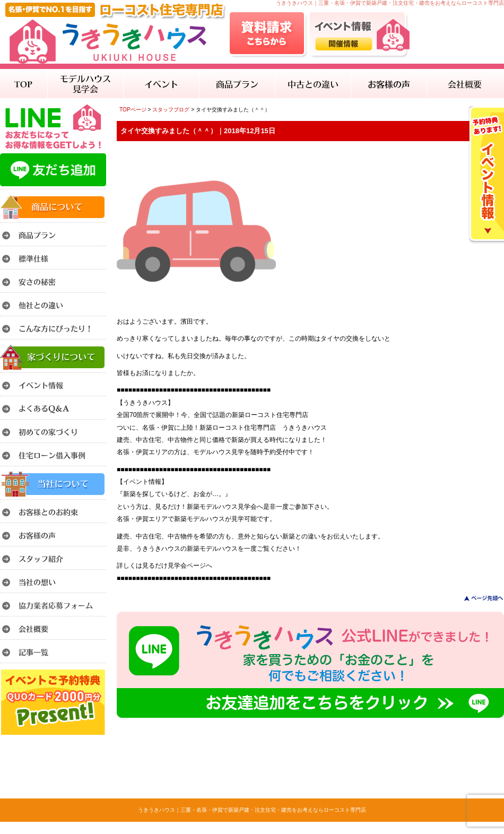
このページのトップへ (477, 598)
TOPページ (133, 110)
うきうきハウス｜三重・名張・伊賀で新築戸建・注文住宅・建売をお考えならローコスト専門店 (252, 810)
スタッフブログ (171, 110)
